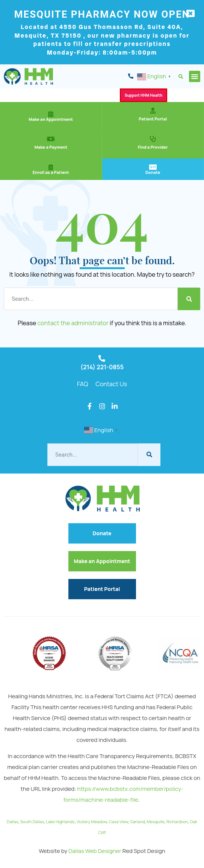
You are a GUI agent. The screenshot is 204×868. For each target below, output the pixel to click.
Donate (153, 172)
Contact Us (111, 384)
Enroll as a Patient (51, 172)
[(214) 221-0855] (102, 358)
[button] (181, 77)
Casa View (119, 822)
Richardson (177, 822)
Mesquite (155, 822)
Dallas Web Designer (95, 851)
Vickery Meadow (92, 822)
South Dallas (32, 822)
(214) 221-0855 (102, 367)
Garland (138, 822)
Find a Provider (153, 147)
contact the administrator (73, 323)
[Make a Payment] (51, 139)
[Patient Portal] (153, 111)
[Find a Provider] (153, 139)
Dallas (13, 822)
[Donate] (153, 167)
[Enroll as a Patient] (51, 167)
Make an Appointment (51, 119)
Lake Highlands (60, 822)
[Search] (189, 299)
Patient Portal (153, 119)
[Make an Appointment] (51, 114)
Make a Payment (51, 147)
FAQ (82, 384)
